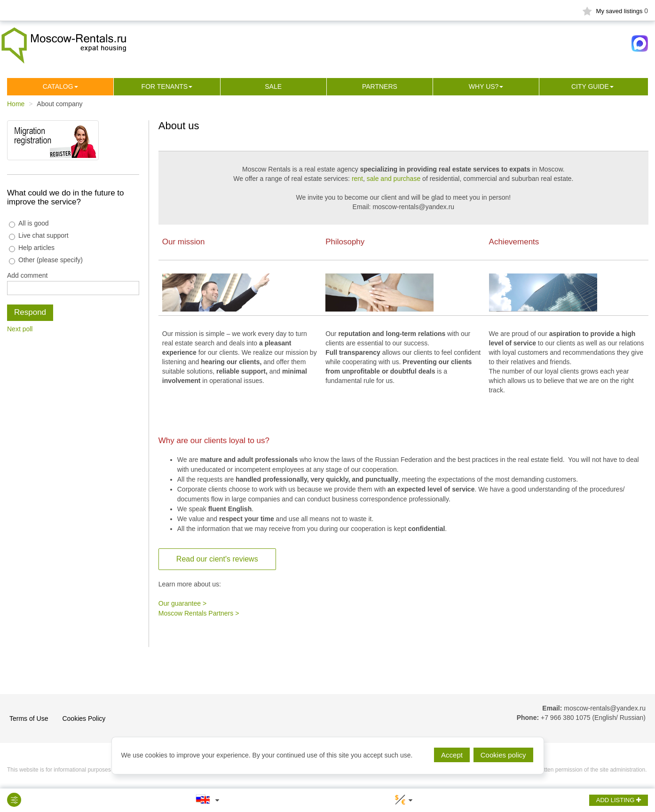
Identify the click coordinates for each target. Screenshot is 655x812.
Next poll (20, 329)
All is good (29, 223)
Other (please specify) (46, 260)
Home (16, 104)
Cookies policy (503, 755)
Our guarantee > (182, 603)
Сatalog (58, 86)
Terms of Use (29, 718)
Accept (452, 755)
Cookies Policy (84, 718)
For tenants (165, 86)
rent (357, 179)
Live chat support (39, 236)
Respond (30, 312)
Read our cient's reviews (217, 559)
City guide (590, 86)
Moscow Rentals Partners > (199, 613)
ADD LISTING (619, 800)
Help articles (32, 248)
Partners (380, 86)
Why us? (484, 86)
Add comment (27, 275)
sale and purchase (394, 179)
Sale (273, 86)
